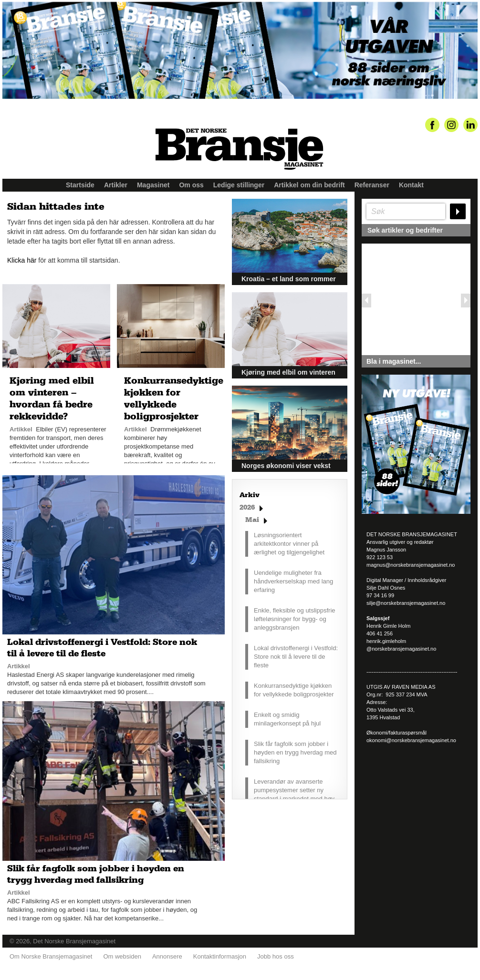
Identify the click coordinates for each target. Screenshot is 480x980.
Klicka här (22, 260)
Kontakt (411, 185)
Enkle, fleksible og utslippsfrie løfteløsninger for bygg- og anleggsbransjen (295, 619)
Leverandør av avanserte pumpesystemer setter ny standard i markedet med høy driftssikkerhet (294, 794)
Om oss (191, 185)
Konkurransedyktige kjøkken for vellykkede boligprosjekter (294, 690)
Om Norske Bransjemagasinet (51, 956)
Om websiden (122, 956)
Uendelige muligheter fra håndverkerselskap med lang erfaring (293, 581)
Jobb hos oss (276, 956)
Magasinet (153, 185)
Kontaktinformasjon (220, 956)
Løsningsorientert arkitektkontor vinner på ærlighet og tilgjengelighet (289, 544)
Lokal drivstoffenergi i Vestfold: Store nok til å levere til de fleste (296, 657)
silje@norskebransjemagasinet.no (406, 603)
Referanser (372, 185)
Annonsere (167, 956)
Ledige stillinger (239, 185)
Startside (80, 185)
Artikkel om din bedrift (309, 185)
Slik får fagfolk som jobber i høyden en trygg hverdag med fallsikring (295, 752)
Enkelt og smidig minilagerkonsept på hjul (287, 719)
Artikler (116, 185)
